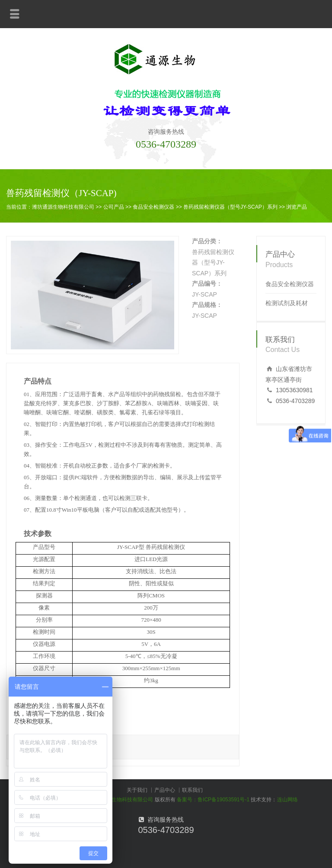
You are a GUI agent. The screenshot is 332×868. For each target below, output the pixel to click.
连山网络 (287, 800)
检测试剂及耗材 (287, 303)
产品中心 (165, 790)
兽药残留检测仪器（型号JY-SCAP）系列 (230, 207)
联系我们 (192, 790)
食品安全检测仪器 (153, 207)
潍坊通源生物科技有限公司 (63, 207)
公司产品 (114, 207)
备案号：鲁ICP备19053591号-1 (213, 800)
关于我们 (137, 790)
